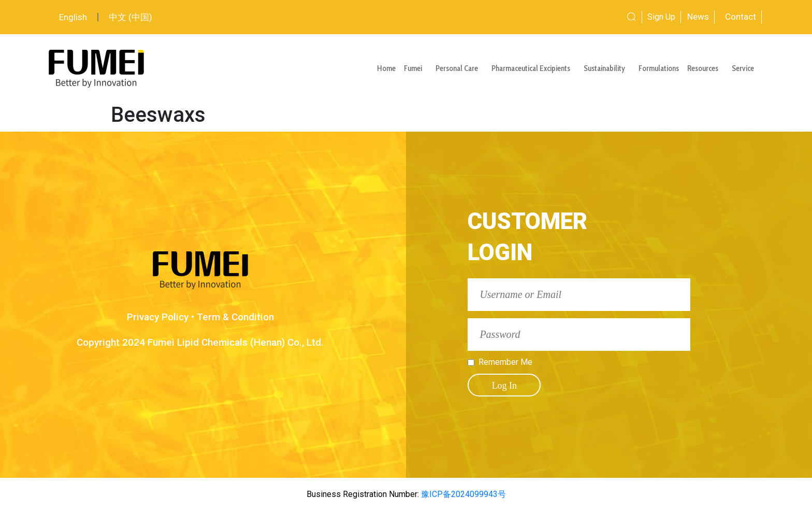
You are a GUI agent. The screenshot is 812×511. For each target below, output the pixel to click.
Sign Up (661, 17)
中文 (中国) (130, 17)
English (73, 17)
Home (386, 68)
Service (745, 68)
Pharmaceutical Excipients (533, 68)
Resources (705, 68)
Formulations (659, 68)
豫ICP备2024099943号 (462, 494)
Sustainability (607, 68)
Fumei (416, 68)
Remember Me (505, 362)
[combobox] (593, 17)
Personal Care (459, 68)
